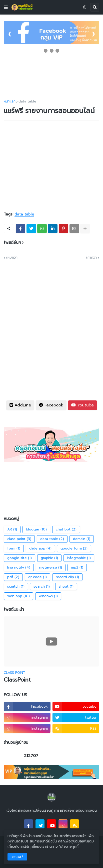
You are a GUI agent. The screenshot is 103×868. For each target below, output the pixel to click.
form (14, 549)
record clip (67, 577)
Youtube (82, 405)
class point (19, 539)
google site (19, 558)
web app (18, 596)
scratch (16, 587)
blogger (36, 529)
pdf (13, 577)
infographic (79, 558)
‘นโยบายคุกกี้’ (69, 847)
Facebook (51, 405)
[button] (6, 7)
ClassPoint (17, 680)
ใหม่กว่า (12, 258)
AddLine (20, 405)
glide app (40, 549)
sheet (66, 587)
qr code (37, 577)
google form (74, 549)
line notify (19, 568)
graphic (49, 558)
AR (12, 529)
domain (82, 539)
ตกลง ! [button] (17, 857)
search (42, 587)
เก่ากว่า (91, 258)
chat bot (66, 529)
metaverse (51, 568)
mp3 (77, 568)
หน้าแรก (10, 101)
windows (48, 596)
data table (27, 101)
